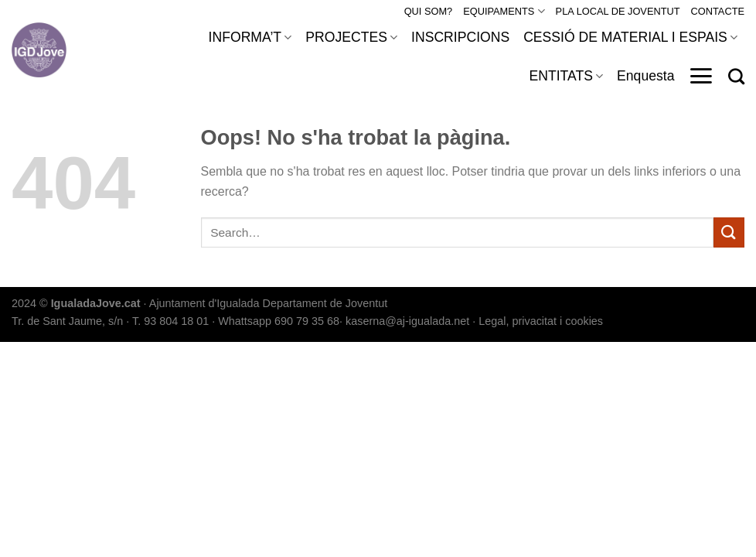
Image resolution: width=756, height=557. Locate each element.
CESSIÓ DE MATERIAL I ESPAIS (630, 37)
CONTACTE (718, 11)
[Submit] (729, 232)
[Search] (736, 76)
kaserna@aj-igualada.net (407, 321)
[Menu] (701, 76)
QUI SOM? (429, 11)
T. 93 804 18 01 (170, 321)
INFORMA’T (250, 37)
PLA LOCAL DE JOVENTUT (618, 11)
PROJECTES (351, 37)
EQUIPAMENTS (504, 11)
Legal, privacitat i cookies (541, 321)
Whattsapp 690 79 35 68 (279, 321)
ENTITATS (566, 76)
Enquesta (645, 76)
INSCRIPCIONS (460, 37)
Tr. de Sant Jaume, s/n (67, 321)
